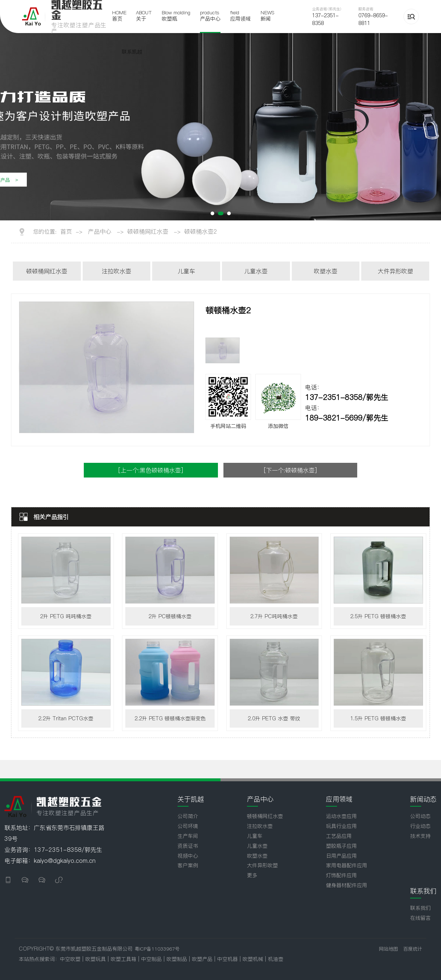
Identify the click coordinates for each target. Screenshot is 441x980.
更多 (252, 875)
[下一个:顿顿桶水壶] (290, 470)
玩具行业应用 (341, 826)
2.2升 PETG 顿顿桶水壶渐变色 (170, 718)
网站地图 (388, 949)
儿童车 (186, 271)
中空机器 (228, 959)
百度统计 (413, 949)
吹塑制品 (178, 959)
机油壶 (276, 959)
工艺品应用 (339, 836)
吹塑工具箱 (124, 959)
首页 (66, 231)
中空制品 (152, 959)
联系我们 (420, 908)
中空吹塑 (70, 959)
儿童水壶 (256, 271)
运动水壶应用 (341, 816)
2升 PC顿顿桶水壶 (170, 616)
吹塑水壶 (326, 271)
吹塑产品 (203, 959)
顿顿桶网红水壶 (148, 231)
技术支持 (420, 836)
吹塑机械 (254, 959)
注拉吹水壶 (116, 271)
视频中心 (188, 856)
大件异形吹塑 (395, 271)
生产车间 (188, 836)
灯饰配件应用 (341, 875)
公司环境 (188, 826)
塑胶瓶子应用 (341, 846)
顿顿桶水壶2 (201, 231)
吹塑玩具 (96, 959)
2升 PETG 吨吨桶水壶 (66, 616)
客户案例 (188, 865)
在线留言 (420, 918)
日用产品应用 (341, 856)
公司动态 (420, 816)
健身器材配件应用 (347, 885)
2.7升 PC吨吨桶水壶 (274, 616)
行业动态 (420, 826)
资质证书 (188, 846)
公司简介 (188, 816)
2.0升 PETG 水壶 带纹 (274, 718)
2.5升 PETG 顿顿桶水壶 (378, 616)
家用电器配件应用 (347, 865)
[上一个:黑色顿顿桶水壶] (151, 470)
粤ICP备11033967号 (157, 949)
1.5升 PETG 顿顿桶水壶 (378, 718)
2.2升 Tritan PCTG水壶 (66, 718)
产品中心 (100, 231)
